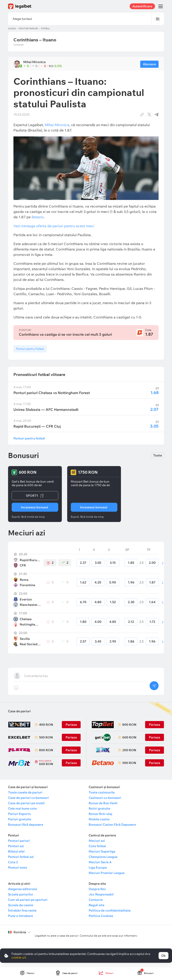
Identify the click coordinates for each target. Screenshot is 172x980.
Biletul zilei (16, 851)
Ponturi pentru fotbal (29, 438)
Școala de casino (21, 905)
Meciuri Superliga (102, 851)
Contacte (96, 900)
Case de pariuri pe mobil (26, 803)
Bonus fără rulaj (100, 814)
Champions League (103, 857)
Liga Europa (98, 868)
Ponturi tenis (18, 868)
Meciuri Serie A (100, 862)
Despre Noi (97, 889)
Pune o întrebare (20, 916)
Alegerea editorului (23, 889)
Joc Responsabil (101, 894)
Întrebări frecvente (22, 910)
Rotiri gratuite (99, 808)
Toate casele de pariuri (25, 792)
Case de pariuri (19, 711)
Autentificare (142, 6)
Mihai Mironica (57, 125)
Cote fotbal (97, 846)
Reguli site (97, 905)
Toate (158, 455)
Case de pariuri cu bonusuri (28, 798)
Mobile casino (99, 819)
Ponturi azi (16, 846)
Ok (163, 956)
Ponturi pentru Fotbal (30, 349)
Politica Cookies (101, 916)
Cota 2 (13, 862)
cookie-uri (19, 957)
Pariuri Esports (19, 814)
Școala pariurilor (21, 894)
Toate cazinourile (102, 792)
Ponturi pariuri (28, 29)
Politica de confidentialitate (110, 910)
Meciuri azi (97, 841)
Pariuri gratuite (20, 819)
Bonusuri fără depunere (26, 825)
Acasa (12, 29)
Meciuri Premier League (107, 873)
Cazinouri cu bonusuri (105, 798)
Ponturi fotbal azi (21, 857)
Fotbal (45, 29)
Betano (38, 217)
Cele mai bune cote (22, 808)
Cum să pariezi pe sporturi (28, 900)
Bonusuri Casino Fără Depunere (112, 825)
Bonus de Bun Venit (103, 803)
